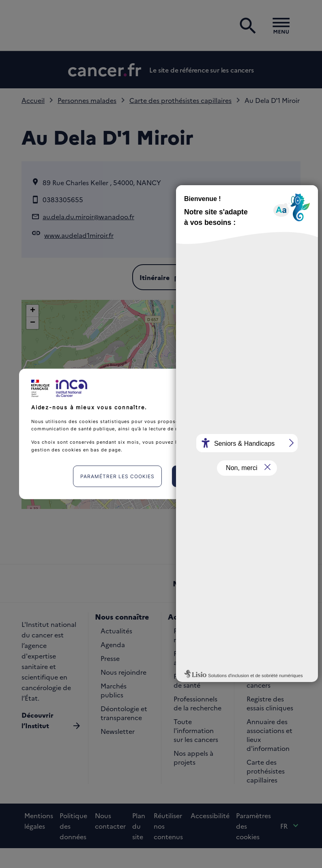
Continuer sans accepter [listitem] (255, 384)
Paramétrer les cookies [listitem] (117, 476)
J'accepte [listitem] (210, 476)
